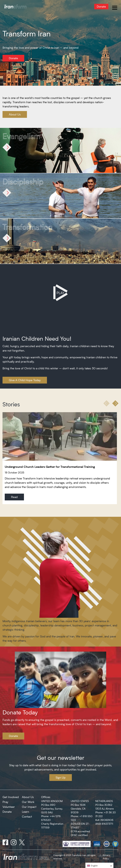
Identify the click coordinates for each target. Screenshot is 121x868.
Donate (101, 6)
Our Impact (29, 807)
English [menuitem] (94, 866)
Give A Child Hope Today (25, 380)
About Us (15, 114)
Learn (25, 812)
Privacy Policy (107, 857)
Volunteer (9, 807)
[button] (115, 403)
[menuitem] (99, 865)
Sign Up (61, 777)
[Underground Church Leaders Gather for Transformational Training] (60, 436)
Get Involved (11, 797)
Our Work (28, 802)
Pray (5, 802)
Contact (27, 816)
